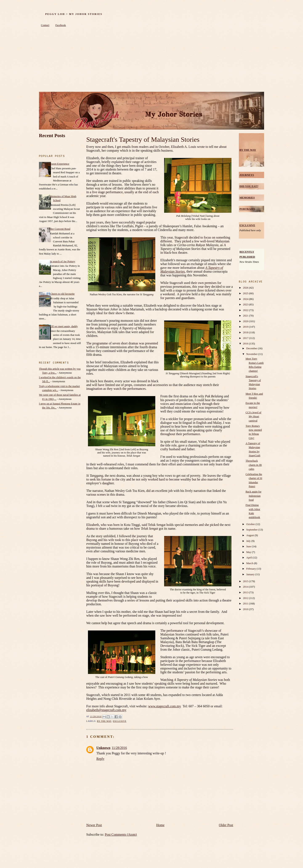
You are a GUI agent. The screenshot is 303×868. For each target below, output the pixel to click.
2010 (246, 609)
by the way (104, 721)
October (251, 524)
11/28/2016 (119, 748)
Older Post (226, 825)
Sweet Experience (60, 164)
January (251, 574)
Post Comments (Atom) (121, 835)
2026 (246, 288)
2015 (246, 581)
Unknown (103, 748)
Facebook (61, 25)
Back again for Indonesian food (253, 496)
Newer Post (94, 825)
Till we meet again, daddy (64, 326)
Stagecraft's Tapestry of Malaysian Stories (143, 139)
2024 (246, 299)
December (252, 348)
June (249, 546)
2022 (246, 310)
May (249, 552)
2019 (246, 327)
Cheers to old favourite (62, 294)
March (250, 563)
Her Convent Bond (60, 229)
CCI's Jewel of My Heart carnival (253, 416)
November (252, 354)
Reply (100, 759)
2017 (246, 338)
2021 (246, 316)
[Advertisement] (151, 60)
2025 (246, 293)
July (249, 541)
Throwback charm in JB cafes (254, 465)
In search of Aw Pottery (62, 261)
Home (160, 825)
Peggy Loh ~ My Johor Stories (74, 14)
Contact (45, 25)
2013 (246, 592)
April (249, 558)
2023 (246, 305)
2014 (246, 587)
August (250, 535)
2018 (246, 332)
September (252, 530)
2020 (246, 321)
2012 (246, 598)
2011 (246, 604)
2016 (246, 344)
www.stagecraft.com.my (165, 706)
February (251, 569)
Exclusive (120, 721)
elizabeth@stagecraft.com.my (106, 710)
